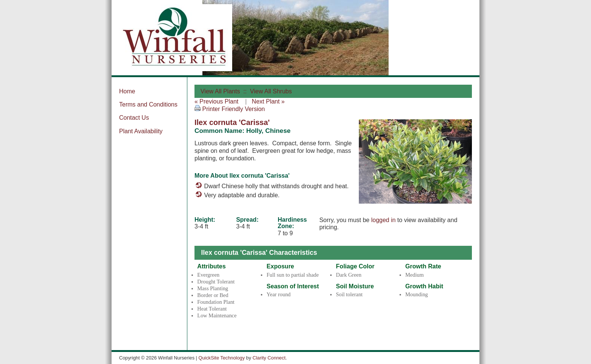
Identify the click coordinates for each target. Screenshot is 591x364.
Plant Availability (141, 131)
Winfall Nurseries (176, 38)
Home (127, 91)
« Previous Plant (217, 101)
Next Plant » (268, 101)
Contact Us (134, 118)
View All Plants (220, 91)
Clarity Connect (269, 358)
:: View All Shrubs (267, 91)
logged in (384, 220)
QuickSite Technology (221, 358)
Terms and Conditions (148, 104)
